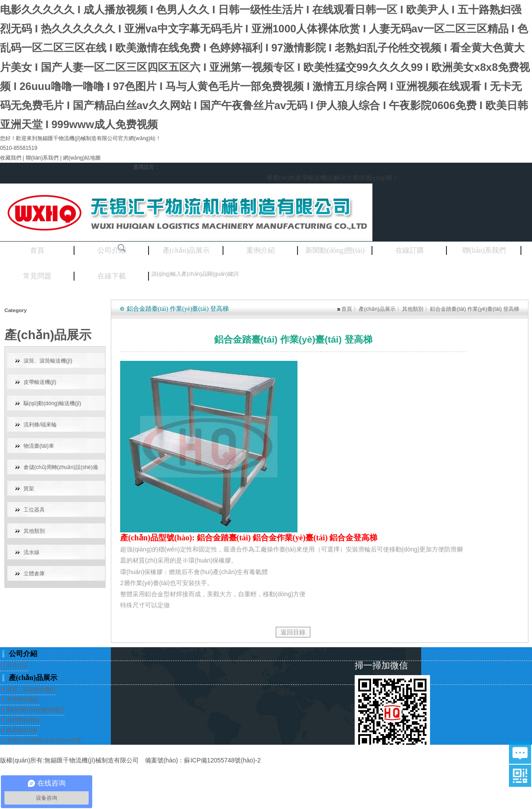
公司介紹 (17, 665)
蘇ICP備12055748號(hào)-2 (222, 760)
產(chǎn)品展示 (377, 309)
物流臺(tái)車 (39, 446)
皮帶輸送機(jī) (40, 382)
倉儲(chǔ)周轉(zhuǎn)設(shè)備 (61, 467)
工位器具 (34, 510)
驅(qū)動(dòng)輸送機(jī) (52, 403)
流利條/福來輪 (40, 425)
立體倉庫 (34, 574)
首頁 (347, 309)
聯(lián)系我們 (42, 158)
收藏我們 (11, 158)
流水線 (31, 552)
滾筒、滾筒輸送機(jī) (48, 361)
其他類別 (34, 531)
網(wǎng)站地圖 (82, 158)
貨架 (29, 489)
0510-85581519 (19, 148)
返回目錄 (293, 632)
